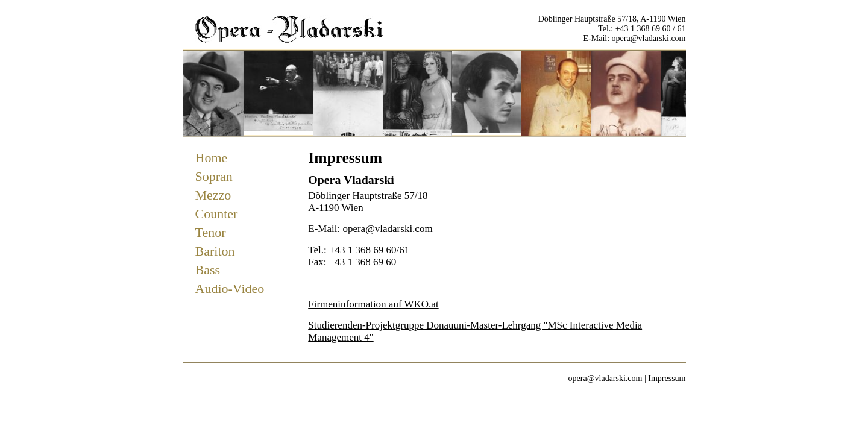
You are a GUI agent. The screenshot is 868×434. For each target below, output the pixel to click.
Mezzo (213, 195)
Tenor (211, 232)
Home (212, 158)
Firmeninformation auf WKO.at (373, 304)
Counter (217, 214)
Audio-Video (230, 288)
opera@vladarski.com (649, 38)
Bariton (215, 251)
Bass (208, 270)
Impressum (667, 378)
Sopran (214, 176)
